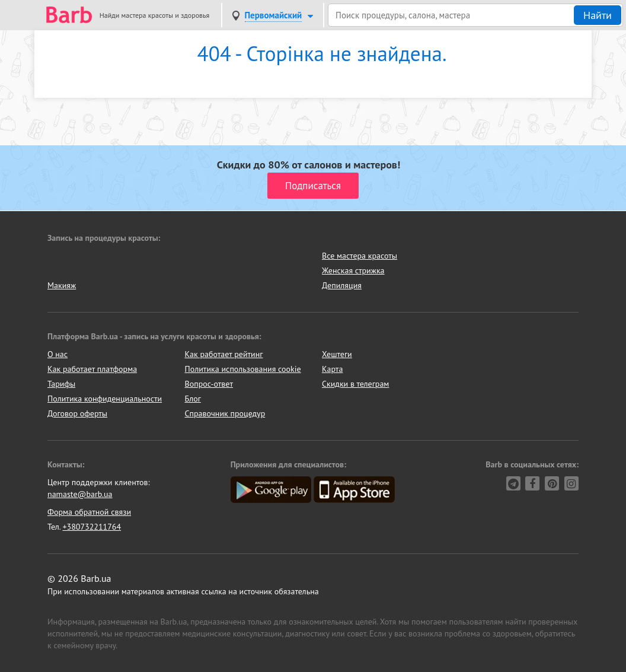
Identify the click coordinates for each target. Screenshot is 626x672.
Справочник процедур (225, 413)
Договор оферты (77, 413)
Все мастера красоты (360, 256)
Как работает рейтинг (224, 354)
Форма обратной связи (89, 512)
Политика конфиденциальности (105, 399)
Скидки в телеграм (355, 384)
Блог (193, 399)
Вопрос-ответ (209, 384)
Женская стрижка (353, 270)
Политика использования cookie (243, 369)
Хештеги (337, 354)
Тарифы (61, 384)
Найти (598, 15)
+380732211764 (92, 527)
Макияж (62, 285)
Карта (332, 369)
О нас (58, 354)
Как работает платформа (92, 369)
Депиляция (342, 285)
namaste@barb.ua (80, 494)
